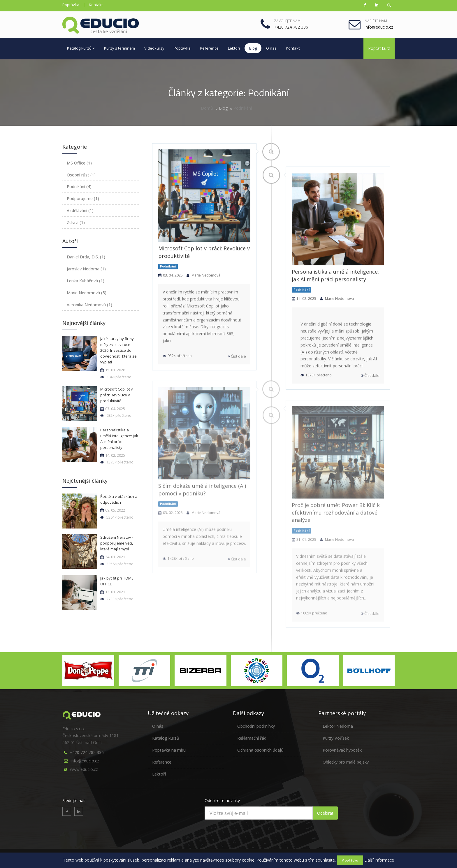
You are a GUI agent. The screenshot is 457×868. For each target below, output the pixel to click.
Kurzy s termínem (119, 48)
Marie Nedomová (87, 293)
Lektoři (234, 48)
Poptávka (71, 5)
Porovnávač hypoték (342, 750)
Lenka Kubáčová (86, 281)
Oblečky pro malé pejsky (346, 762)
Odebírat (325, 813)
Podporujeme (83, 198)
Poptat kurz (379, 48)
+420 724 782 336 (87, 752)
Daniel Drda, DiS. (86, 257)
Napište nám (376, 21)
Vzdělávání (80, 210)
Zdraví (76, 222)
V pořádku (350, 860)
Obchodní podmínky (256, 726)
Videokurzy (154, 48)
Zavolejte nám (287, 21)
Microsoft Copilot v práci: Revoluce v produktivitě (117, 395)
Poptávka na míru (169, 750)
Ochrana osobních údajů (260, 750)
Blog (253, 48)
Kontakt (96, 5)
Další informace (379, 860)
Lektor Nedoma (338, 726)
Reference (209, 48)
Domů (207, 108)
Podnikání (243, 108)
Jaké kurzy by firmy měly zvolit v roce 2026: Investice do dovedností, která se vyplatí (118, 350)
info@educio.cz (85, 761)
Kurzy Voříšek (336, 738)
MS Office (79, 163)
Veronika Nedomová (89, 305)
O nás (271, 48)
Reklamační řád (252, 738)
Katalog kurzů (81, 48)
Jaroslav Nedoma (86, 269)
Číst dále (237, 357)
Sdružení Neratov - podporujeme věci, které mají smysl (117, 543)
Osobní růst (81, 175)
